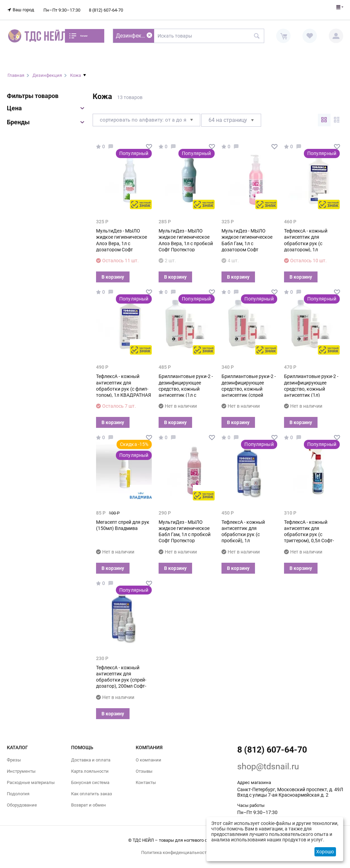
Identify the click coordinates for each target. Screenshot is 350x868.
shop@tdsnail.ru (268, 762)
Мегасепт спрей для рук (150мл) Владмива (123, 521)
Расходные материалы (31, 778)
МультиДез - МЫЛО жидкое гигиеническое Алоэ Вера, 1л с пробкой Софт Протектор (186, 236)
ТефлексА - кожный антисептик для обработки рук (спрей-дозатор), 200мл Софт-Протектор (121, 676)
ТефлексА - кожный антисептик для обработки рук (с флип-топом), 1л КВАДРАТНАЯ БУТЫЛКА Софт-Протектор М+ (124, 388)
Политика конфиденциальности (175, 848)
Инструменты (21, 767)
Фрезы (14, 756)
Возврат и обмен (89, 801)
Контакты (146, 778)
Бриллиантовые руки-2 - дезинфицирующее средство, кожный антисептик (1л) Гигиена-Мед (311, 385)
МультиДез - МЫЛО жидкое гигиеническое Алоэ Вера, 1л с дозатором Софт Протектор (122, 239)
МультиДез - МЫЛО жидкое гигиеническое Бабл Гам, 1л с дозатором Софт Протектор (247, 239)
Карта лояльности (90, 767)
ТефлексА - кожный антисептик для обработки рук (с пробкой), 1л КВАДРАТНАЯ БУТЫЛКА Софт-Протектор (249, 534)
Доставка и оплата (91, 756)
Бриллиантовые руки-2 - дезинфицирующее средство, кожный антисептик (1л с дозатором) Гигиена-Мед (186, 385)
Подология (18, 790)
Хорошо (325, 852)
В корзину (113, 273)
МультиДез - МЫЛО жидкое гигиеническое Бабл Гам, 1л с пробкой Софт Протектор (185, 527)
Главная (16, 71)
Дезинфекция (47, 71)
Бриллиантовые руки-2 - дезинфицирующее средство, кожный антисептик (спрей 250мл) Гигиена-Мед (249, 385)
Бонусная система (90, 778)
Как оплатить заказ (92, 790)
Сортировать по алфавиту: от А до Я (149, 116)
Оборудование (22, 801)
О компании (149, 756)
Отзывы (144, 767)
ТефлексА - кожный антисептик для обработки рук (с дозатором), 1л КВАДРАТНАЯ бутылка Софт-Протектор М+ (310, 242)
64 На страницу (236, 116)
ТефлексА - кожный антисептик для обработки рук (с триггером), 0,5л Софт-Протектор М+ (309, 530)
